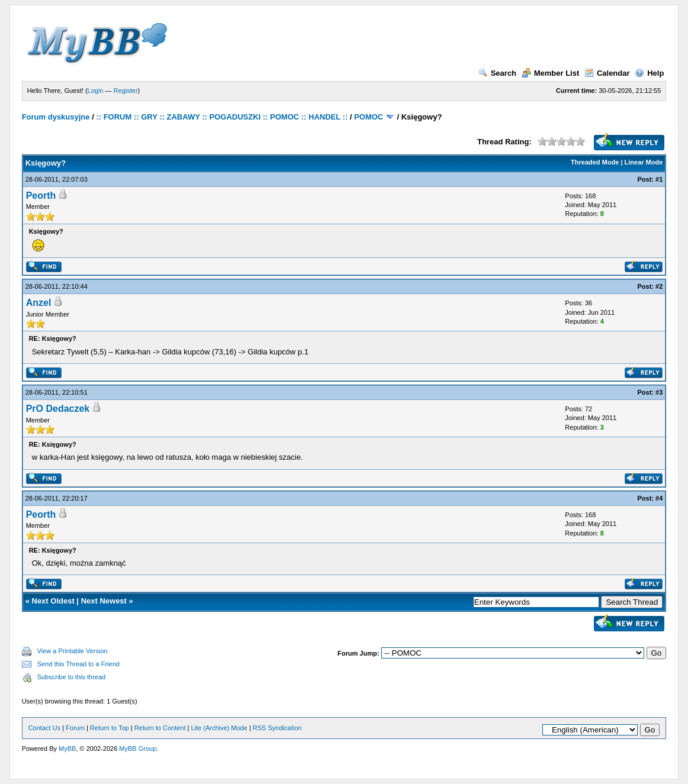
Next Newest (104, 601)
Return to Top (110, 728)
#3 (659, 392)
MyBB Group (138, 748)
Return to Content (160, 728)
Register (126, 91)
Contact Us (44, 728)
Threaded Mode (595, 162)
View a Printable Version (73, 651)
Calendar (607, 73)
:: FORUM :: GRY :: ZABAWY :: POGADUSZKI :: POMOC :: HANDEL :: (222, 117)
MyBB (67, 748)
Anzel (39, 303)
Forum (75, 728)
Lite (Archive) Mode (219, 728)
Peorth (41, 196)
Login (96, 91)
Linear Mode (644, 162)
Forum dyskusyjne (56, 117)
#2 (659, 286)
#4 (659, 498)
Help (649, 73)
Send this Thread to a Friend (78, 664)
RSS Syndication (277, 728)
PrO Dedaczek (58, 409)
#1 (659, 179)
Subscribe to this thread (72, 677)
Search (497, 73)
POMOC (369, 117)
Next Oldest (53, 601)
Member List (551, 73)
